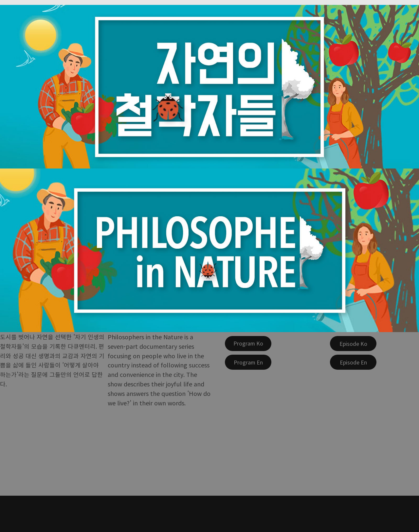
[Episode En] (353, 362)
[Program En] (248, 362)
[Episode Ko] (353, 344)
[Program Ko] (248, 344)
